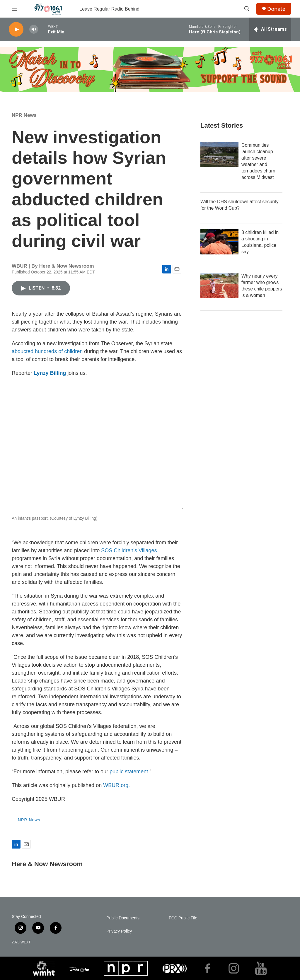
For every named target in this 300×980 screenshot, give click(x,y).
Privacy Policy (119, 931)
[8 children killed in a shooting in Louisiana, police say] (219, 242)
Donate (276, 9)
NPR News (24, 115)
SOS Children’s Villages (129, 550)
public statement (129, 772)
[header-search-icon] (247, 9)
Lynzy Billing (50, 373)
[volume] (34, 29)
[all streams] (270, 29)
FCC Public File (183, 918)
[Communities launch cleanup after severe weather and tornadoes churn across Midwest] (219, 155)
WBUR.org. (116, 785)
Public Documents (123, 918)
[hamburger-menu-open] (14, 9)
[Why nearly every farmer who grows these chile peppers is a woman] (219, 285)
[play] (16, 29)
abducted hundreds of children (47, 351)
